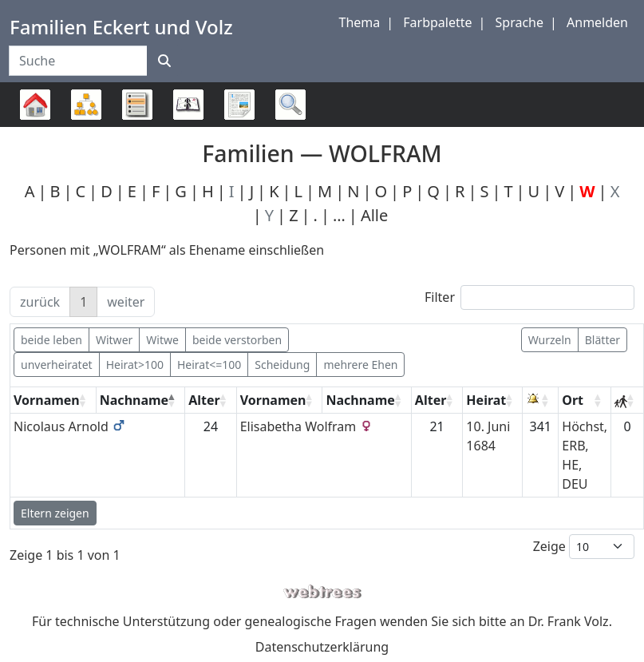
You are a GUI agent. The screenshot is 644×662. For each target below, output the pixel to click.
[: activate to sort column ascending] (541, 400)
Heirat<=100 (209, 365)
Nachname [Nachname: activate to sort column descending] (134, 400)
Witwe (162, 340)
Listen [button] (137, 105)
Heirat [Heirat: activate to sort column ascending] (486, 400)
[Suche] (164, 61)
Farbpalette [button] (437, 22)
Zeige (584, 547)
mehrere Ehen (360, 365)
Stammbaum (35, 127)
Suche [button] (290, 105)
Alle (374, 215)
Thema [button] (360, 22)
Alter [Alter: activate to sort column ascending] (204, 400)
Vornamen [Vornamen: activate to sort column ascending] (47, 400)
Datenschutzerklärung (322, 647)
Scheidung (282, 365)
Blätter (603, 340)
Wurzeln (550, 340)
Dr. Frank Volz (569, 621)
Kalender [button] (188, 105)
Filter (529, 297)
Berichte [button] (239, 105)
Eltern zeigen (55, 513)
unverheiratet (57, 365)
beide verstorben (237, 340)
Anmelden (597, 22)
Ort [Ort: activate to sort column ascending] (573, 400)
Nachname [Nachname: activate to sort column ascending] (360, 400)
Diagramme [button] (86, 105)
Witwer (114, 340)
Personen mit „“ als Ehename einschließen (167, 250)
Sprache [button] (520, 22)
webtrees (322, 592)
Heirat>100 (135, 365)
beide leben (51, 340)
